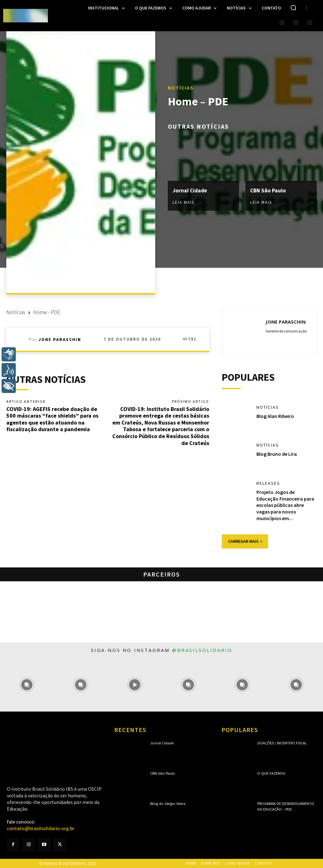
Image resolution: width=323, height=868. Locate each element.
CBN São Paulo (268, 190)
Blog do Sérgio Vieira (166, 804)
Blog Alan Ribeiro (275, 416)
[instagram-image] (27, 685)
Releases (268, 484)
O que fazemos (271, 774)
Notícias (181, 88)
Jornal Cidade (190, 190)
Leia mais (183, 202)
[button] (293, 8)
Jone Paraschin (60, 339)
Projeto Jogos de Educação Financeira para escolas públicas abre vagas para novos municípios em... (285, 505)
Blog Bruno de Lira (277, 454)
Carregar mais (245, 541)
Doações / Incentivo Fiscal (282, 743)
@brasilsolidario (202, 650)
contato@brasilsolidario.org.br (41, 829)
